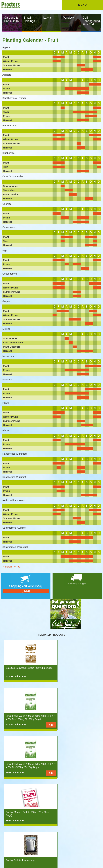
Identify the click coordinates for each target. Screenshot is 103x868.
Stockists (80, 846)
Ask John (30, 846)
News (21, 846)
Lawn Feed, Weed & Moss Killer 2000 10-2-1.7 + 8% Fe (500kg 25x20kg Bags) (26, 719)
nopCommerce (16, 839)
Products (13, 846)
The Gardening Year (44, 846)
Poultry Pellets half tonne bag (71, 764)
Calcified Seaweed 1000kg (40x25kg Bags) (25, 669)
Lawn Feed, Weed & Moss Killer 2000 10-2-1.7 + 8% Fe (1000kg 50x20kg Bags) (75, 671)
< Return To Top (12, 567)
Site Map (39, 849)
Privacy (30, 849)
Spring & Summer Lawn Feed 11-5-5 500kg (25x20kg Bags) (74, 814)
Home (5, 846)
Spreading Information (64, 846)
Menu (82, 5)
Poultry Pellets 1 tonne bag (20, 764)
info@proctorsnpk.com (12, 859)
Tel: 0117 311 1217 (78, 856)
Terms (23, 849)
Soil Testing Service (16, 812)
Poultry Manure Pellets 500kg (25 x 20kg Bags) (74, 718)
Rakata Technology (87, 863)
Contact (15, 849)
